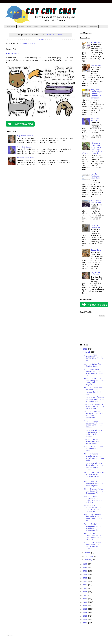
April (88, 352)
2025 (85, 564)
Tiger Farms (97, 250)
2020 (85, 582)
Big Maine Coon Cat (26, 136)
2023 (85, 571)
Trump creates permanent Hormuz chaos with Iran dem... (94, 424)
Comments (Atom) (28, 44)
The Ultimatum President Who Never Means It (92, 442)
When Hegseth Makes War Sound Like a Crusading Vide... (94, 491)
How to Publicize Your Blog (96, 176)
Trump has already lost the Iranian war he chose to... (94, 466)
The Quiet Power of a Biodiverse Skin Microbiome (94, 406)
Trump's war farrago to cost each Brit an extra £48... (94, 399)
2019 (85, 585)
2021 (85, 578)
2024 (85, 568)
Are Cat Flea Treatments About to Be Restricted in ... (94, 358)
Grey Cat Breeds (25, 147)
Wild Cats (62, 27)
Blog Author (44, 27)
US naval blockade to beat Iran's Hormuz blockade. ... (94, 391)
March (88, 553)
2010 (85, 616)
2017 (85, 592)
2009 (85, 620)
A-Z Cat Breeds (10, 27)
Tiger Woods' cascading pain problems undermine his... (94, 527)
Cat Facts (21, 27)
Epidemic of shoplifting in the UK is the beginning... (92, 509)
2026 (85, 349)
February (89, 556)
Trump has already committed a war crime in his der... (93, 433)
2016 (85, 595)
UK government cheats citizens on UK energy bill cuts (94, 457)
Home (41, 40)
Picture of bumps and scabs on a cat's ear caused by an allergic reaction (93, 148)
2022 (85, 575)
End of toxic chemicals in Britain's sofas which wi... (93, 499)
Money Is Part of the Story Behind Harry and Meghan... (94, 382)
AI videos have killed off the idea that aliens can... (94, 373)
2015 (85, 599)
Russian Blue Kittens (27, 158)
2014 (85, 602)
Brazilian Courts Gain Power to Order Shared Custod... (93, 546)
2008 (85, 623)
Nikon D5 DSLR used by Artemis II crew (94, 449)
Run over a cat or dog (96, 202)
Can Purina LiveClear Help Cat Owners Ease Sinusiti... (93, 536)
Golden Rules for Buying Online (93, 365)
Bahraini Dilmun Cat (96, 226)
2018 (85, 588)
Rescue (29, 27)
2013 (85, 606)
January (89, 560)
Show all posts (55, 35)
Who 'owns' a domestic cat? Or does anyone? (94, 484)
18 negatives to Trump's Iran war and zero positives (94, 415)
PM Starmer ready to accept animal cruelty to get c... (94, 476)
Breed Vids (82, 27)
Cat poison (96, 65)
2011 (85, 613)
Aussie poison (93, 27)
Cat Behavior (72, 27)
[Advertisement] (92, 330)
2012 (85, 609)
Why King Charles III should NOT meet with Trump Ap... (93, 518)
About (36, 27)
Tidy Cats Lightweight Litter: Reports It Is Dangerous (98, 94)
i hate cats (12, 54)
